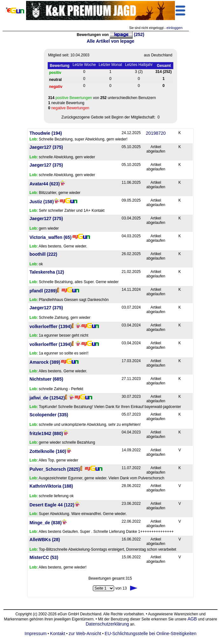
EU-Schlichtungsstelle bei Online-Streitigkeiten (151, 633)
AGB (192, 619)
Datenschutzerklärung (107, 624)
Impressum (35, 633)
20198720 (156, 133)
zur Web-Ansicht (85, 633)
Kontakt (57, 633)
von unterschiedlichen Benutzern (102, 98)
